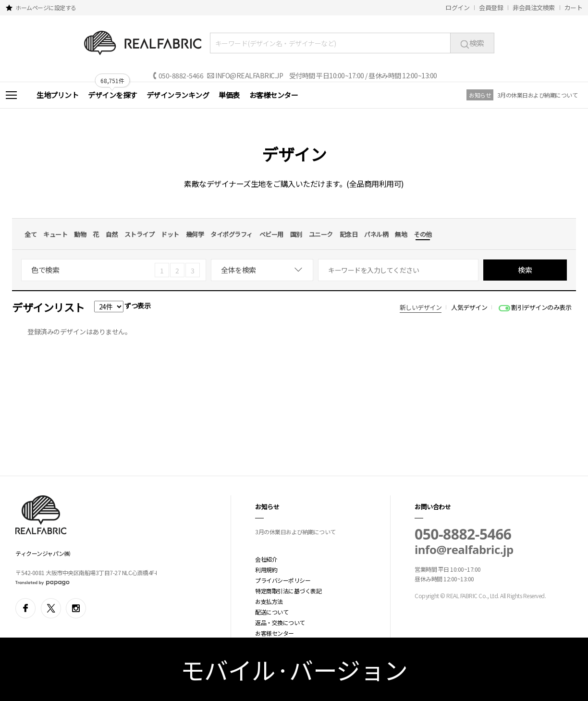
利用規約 (266, 570)
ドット (170, 234)
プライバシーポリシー (283, 580)
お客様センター (274, 95)
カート (574, 7)
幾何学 (195, 234)
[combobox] (262, 270)
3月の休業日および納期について (538, 95)
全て (31, 234)
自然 (112, 234)
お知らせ (480, 95)
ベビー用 (271, 234)
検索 (472, 43)
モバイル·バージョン (294, 669)
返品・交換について (280, 622)
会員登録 (491, 7)
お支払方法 (269, 601)
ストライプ (140, 234)
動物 (80, 234)
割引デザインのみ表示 (541, 307)
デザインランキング (178, 95)
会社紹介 (266, 559)
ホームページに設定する (46, 7)
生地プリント (57, 95)
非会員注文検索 (534, 7)
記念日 (349, 234)
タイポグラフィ (232, 234)
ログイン (457, 7)
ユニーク (321, 234)
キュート (55, 234)
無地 (401, 234)
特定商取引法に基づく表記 (288, 591)
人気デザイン (469, 307)
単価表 (229, 95)
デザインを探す (112, 95)
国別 (296, 234)
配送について (272, 612)
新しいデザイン (421, 307)
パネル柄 (376, 234)
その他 (423, 234)
